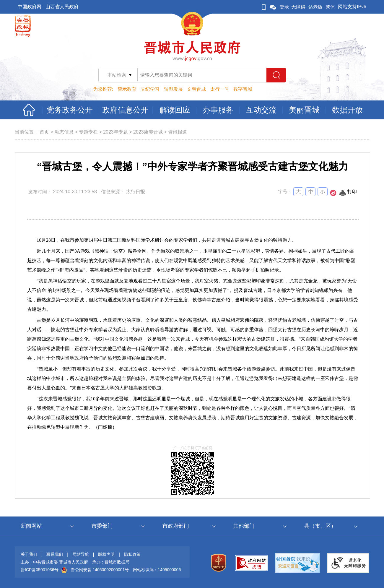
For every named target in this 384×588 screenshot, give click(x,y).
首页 (44, 132)
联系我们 (55, 554)
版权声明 (106, 554)
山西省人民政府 (62, 7)
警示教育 (127, 89)
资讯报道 (178, 132)
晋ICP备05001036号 (40, 570)
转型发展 (173, 89)
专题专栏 (88, 132)
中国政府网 (30, 7)
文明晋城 (196, 89)
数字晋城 (243, 89)
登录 (284, 7)
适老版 (315, 7)
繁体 (330, 7)
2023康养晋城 (148, 132)
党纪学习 (150, 89)
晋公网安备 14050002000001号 (100, 570)
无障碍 (298, 7)
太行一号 (220, 89)
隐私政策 (132, 554)
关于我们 (29, 554)
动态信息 (64, 132)
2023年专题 (115, 132)
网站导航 (81, 554)
